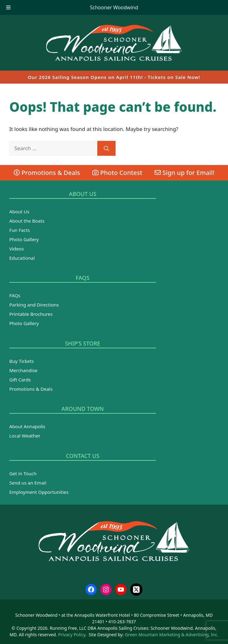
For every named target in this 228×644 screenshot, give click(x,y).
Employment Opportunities (39, 492)
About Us (19, 211)
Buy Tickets (22, 361)
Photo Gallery (24, 239)
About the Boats (27, 221)
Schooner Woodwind (114, 7)
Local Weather (25, 436)
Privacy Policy (72, 635)
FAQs (15, 295)
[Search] (106, 148)
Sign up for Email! (184, 173)
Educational (22, 258)
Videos (17, 249)
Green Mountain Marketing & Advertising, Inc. (172, 635)
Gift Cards (20, 380)
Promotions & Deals (47, 173)
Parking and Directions (34, 305)
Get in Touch (23, 473)
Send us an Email (28, 483)
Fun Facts (20, 230)
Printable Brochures (31, 314)
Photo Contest (117, 173)
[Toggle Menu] (8, 7)
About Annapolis (27, 426)
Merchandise (23, 370)
